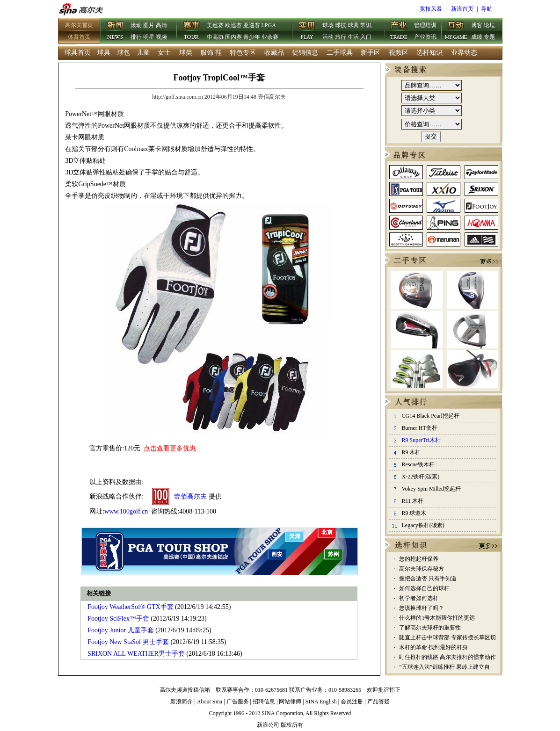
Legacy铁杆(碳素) (423, 525)
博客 (477, 25)
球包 (124, 53)
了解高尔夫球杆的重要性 (430, 628)
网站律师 (290, 702)
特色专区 (243, 53)
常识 (366, 25)
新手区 (371, 53)
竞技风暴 (431, 9)
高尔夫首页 (79, 25)
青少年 (252, 37)
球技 (341, 25)
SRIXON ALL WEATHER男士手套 (136, 654)
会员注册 (352, 702)
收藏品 (274, 53)
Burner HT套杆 (419, 428)
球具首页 (78, 53)
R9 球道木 (414, 513)
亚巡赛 (252, 25)
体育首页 (79, 37)
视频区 (399, 53)
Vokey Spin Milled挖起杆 (431, 489)
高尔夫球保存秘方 (422, 569)
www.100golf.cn (126, 511)
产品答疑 (378, 702)
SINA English (321, 702)
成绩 (477, 37)
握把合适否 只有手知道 (428, 579)
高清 (161, 25)
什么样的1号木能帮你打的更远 (437, 618)
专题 (489, 37)
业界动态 (464, 53)
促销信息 (305, 53)
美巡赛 (215, 25)
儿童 (143, 53)
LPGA (269, 25)
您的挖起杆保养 (419, 559)
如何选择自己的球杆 (424, 588)
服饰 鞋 (211, 53)
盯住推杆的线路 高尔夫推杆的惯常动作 (447, 657)
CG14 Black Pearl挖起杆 (430, 416)
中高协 (215, 37)
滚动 (136, 25)
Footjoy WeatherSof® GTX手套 (130, 607)
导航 (487, 9)
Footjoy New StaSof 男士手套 (128, 642)
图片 (149, 25)
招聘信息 (264, 702)
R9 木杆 (411, 452)
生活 (353, 37)
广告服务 (238, 702)
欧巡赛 (233, 25)
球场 (328, 25)
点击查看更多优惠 (170, 448)
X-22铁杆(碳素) (420, 477)
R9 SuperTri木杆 (421, 440)
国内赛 (233, 37)
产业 (399, 31)
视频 (161, 37)
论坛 (489, 25)
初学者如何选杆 (419, 598)
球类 (186, 53)
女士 (164, 53)
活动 (328, 37)
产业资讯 (425, 37)
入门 (366, 37)
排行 (136, 37)
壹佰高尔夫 (190, 496)
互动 (456, 31)
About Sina (210, 702)
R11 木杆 (412, 501)
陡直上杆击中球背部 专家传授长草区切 (447, 637)
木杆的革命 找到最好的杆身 (433, 647)
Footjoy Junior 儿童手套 (121, 630)
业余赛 (270, 37)
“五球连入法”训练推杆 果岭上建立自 (444, 667)
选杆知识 (429, 53)
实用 (307, 31)
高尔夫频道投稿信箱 (185, 690)
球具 (353, 25)
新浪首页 (462, 9)
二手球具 (340, 53)
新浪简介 (182, 702)
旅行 (341, 37)
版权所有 (292, 725)
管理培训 (425, 25)
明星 (149, 37)
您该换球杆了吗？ (422, 608)
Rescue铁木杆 (418, 464)
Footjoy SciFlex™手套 (118, 619)
